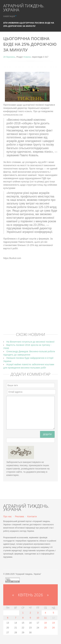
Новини (14, 23)
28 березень (9, 57)
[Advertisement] (30, 298)
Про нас (7, 516)
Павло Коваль (25, 111)
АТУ (5, 23)
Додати (47, 434)
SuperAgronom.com (13, 115)
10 (38, 618)
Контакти (32, 516)
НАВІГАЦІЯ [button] (10, 16)
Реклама (20, 516)
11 (45, 618)
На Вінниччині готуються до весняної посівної (30, 342)
